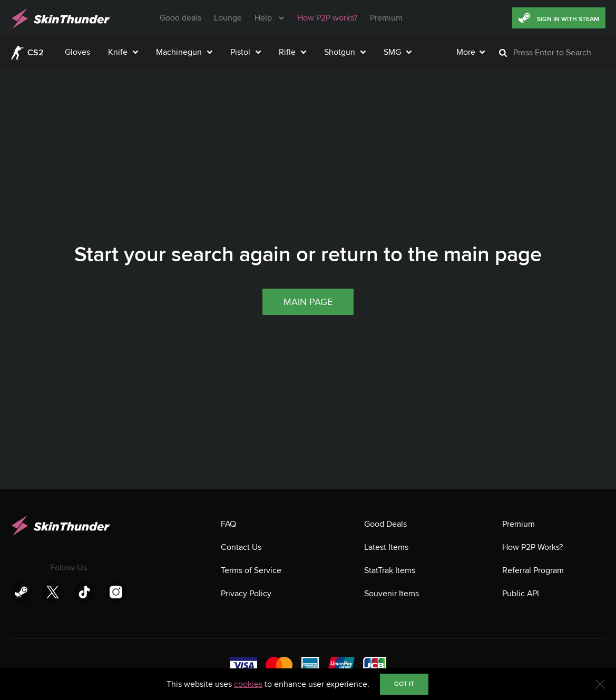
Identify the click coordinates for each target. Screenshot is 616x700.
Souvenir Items (392, 594)
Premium (519, 524)
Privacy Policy (246, 594)
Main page (308, 411)
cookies (248, 684)
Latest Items (386, 547)
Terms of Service (251, 570)
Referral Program (533, 570)
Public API (521, 594)
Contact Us (241, 547)
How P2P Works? (532, 547)
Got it (404, 684)
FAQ (228, 524)
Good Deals (385, 524)
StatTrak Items (390, 570)
